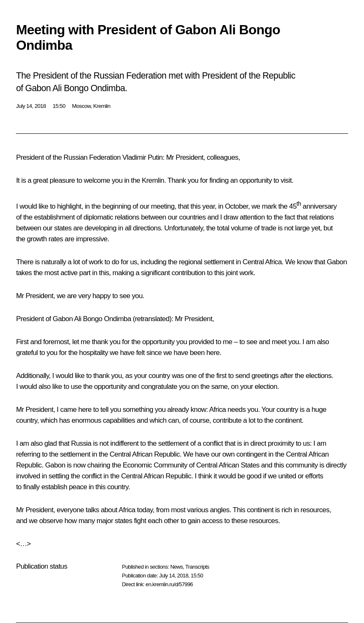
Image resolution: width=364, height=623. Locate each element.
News (176, 567)
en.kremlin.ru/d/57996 (169, 584)
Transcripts (197, 567)
